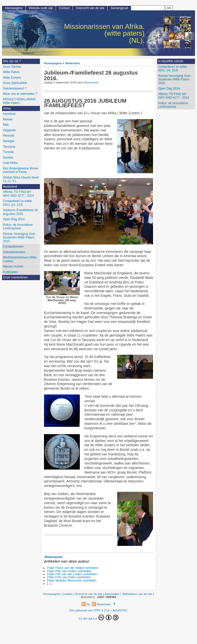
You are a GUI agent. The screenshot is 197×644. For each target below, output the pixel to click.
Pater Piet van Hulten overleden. (69, 571)
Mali (6, 125)
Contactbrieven (13, 247)
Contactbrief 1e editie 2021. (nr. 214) (173, 69)
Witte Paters (11, 72)
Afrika (7, 108)
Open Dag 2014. (169, 88)
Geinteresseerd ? (15, 88)
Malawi (8, 119)
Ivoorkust (9, 114)
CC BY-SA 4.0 (98, 617)
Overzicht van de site (90, 8)
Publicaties (10, 272)
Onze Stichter (12, 67)
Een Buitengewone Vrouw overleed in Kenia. (21, 170)
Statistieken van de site (137, 594)
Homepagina (53, 63)
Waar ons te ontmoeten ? (20, 94)
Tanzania (9, 147)
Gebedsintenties (14, 252)
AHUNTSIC (120, 610)
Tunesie (8, 152)
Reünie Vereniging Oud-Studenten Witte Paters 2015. (174, 80)
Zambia (8, 158)
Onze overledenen (16, 277)
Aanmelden (112, 594)
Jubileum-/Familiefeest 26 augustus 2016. (20, 212)
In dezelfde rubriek (171, 61)
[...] (49, 584)
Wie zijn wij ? (12, 61)
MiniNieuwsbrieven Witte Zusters (20, 259)
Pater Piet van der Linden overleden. (72, 574)
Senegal (9, 141)
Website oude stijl (41, 8)
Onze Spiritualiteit (15, 83)
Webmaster (91, 82)
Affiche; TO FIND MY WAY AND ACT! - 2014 (174, 96)
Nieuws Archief (13, 267)
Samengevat (119, 8)
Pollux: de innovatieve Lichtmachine (173, 105)
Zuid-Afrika (10, 163)
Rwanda (9, 136)
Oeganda (9, 130)
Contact (64, 8)
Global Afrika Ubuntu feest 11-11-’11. (21, 179)
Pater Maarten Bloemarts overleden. (72, 581)
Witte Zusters (12, 78)
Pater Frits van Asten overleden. (69, 577)
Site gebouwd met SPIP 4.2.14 (89, 610)
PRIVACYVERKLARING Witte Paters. (19, 101)
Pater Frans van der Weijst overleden (73, 568)
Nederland (72, 63)
